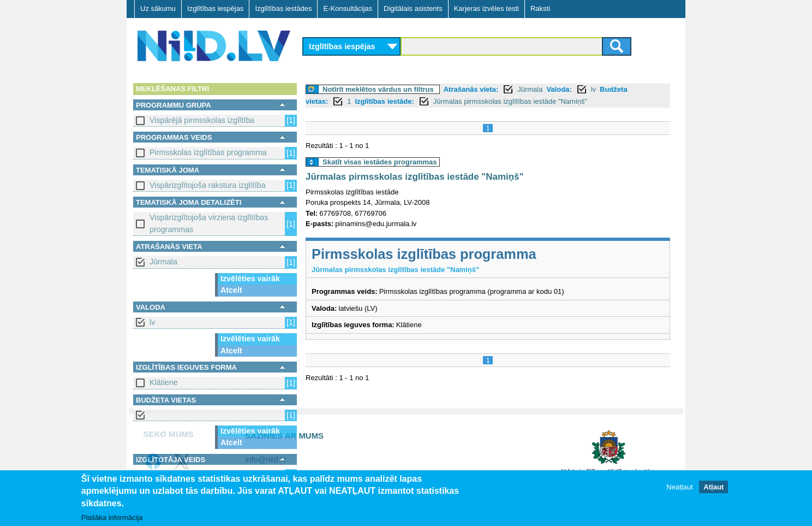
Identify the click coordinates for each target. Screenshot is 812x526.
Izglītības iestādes (283, 8)
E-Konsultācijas (348, 8)
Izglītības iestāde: (384, 101)
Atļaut (714, 487)
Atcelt (231, 290)
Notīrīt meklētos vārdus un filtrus (378, 89)
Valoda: (559, 89)
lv (152, 322)
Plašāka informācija (112, 518)
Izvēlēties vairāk (250, 279)
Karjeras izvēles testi (486, 8)
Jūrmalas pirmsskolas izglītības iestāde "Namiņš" (510, 101)
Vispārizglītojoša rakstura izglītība (208, 185)
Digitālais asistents (413, 8)
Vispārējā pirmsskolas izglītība (202, 120)
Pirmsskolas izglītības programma (208, 152)
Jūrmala (163, 262)
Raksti (540, 8)
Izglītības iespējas (215, 8)
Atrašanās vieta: (471, 89)
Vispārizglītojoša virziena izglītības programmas (209, 223)
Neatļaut (679, 487)
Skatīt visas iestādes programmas (380, 162)
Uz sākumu (158, 8)
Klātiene (164, 382)
